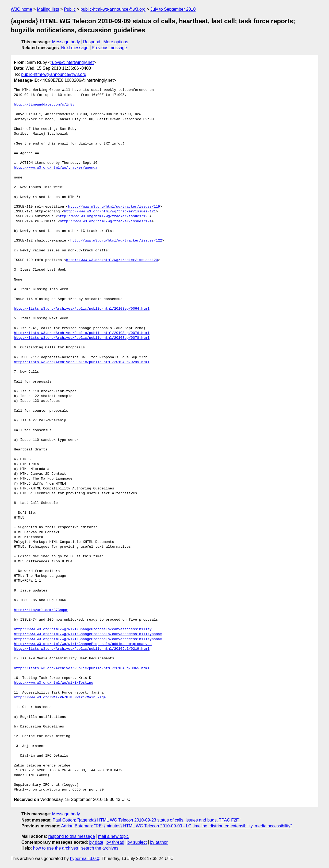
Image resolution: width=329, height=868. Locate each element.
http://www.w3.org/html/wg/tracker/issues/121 (110, 212)
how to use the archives (56, 848)
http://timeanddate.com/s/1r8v (44, 105)
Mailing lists (48, 9)
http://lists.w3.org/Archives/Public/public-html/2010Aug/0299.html (82, 362)
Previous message (109, 48)
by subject (137, 842)
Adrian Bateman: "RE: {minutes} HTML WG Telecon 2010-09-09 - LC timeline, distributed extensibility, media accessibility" (177, 826)
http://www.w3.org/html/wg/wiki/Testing (53, 683)
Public (70, 9)
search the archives (100, 848)
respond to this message (71, 836)
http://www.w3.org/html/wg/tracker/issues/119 (114, 207)
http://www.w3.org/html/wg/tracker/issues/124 (106, 221)
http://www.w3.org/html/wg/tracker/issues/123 (104, 216)
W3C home (21, 9)
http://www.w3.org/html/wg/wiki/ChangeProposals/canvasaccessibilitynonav (88, 634)
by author (159, 842)
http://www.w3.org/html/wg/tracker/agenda (56, 168)
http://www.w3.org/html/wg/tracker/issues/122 (116, 241)
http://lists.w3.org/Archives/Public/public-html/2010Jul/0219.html (82, 649)
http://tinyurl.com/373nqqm (41, 610)
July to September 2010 (173, 9)
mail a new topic (114, 836)
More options (116, 42)
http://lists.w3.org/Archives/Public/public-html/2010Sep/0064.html (82, 309)
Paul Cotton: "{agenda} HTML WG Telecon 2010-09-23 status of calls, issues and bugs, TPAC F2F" (147, 820)
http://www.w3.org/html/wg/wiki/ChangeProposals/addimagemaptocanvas (83, 644)
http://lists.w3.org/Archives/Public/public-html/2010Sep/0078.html (82, 338)
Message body (66, 42)
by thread (115, 842)
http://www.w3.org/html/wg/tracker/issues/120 (112, 260)
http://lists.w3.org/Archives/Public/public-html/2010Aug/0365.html (82, 668)
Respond (92, 42)
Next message (75, 48)
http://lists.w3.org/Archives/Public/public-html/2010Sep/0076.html (82, 333)
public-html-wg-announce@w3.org (113, 9)
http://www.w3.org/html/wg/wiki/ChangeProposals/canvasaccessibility (83, 629)
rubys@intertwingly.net (72, 62)
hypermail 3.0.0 (84, 859)
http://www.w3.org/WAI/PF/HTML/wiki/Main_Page (60, 698)
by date (96, 842)
